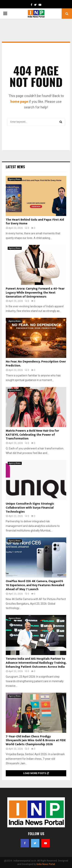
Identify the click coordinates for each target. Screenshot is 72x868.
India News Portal (46, 864)
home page (19, 102)
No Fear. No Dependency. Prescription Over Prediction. (36, 364)
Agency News (15, 179)
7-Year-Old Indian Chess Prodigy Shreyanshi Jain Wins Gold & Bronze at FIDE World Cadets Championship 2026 (36, 741)
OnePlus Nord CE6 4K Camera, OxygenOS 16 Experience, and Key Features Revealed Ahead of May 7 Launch (35, 585)
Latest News (15, 167)
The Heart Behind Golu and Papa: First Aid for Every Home (35, 222)
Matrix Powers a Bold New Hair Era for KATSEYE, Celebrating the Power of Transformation (32, 435)
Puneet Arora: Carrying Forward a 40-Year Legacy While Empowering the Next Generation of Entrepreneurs (35, 293)
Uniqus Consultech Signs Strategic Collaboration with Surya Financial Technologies (30, 508)
